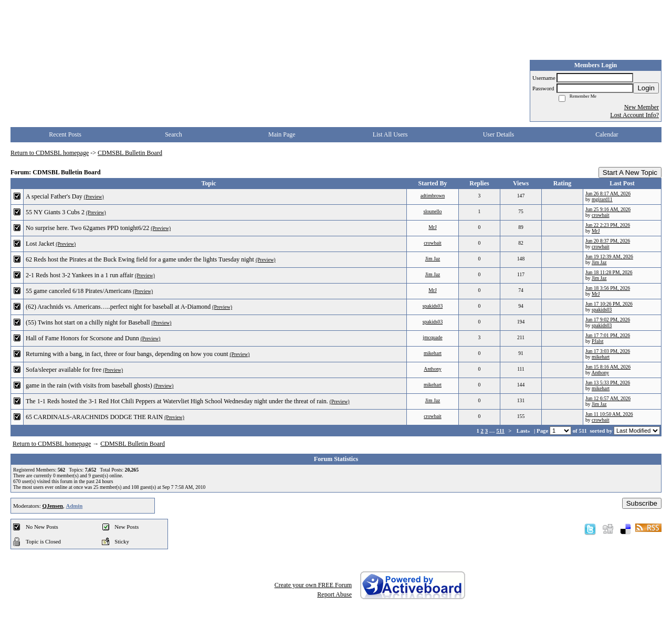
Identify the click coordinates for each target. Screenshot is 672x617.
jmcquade (432, 337)
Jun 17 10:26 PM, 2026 (609, 304)
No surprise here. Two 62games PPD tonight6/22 (87, 228)
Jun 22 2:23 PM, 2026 (608, 225)
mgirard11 (602, 199)
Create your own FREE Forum (313, 585)
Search (174, 134)
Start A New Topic (630, 172)
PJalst (597, 341)
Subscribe (642, 503)
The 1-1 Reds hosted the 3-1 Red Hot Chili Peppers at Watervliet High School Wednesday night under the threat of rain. (177, 401)
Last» (524, 431)
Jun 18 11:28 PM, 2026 (609, 272)
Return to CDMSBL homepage (50, 153)
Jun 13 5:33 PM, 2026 (608, 383)
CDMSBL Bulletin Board (130, 153)
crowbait (601, 215)
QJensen (52, 506)
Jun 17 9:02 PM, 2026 (608, 320)
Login (646, 88)
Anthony (433, 369)
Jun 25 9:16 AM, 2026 (608, 209)
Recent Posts (65, 134)
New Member (642, 107)
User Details (499, 134)
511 (500, 431)
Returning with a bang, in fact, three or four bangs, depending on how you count (127, 354)
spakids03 (433, 306)
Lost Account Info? (634, 115)
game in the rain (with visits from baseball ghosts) (89, 385)
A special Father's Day (54, 196)
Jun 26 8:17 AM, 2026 (608, 194)
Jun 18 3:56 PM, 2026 (608, 288)
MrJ (432, 227)
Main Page (282, 134)
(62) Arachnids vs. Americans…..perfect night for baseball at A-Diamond (118, 307)
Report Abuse (334, 594)
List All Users (390, 134)
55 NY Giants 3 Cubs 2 (55, 212)
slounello (432, 211)
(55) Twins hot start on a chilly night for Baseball (88, 322)
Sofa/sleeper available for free (64, 370)
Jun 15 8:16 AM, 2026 (608, 367)
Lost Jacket (40, 244)
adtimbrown (433, 196)
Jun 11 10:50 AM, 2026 (609, 414)
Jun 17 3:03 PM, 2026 (608, 351)
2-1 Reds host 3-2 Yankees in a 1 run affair (80, 275)
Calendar (607, 134)
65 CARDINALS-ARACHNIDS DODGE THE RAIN (94, 417)
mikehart (433, 353)
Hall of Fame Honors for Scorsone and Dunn (82, 338)
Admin (74, 506)
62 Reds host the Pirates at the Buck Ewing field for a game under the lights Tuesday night (140, 259)
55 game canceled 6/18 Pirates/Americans (78, 291)
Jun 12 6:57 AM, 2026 (608, 398)
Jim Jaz (433, 259)
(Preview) (94, 197)
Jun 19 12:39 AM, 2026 (609, 257)
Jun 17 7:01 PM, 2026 (608, 335)
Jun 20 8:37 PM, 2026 (608, 241)
